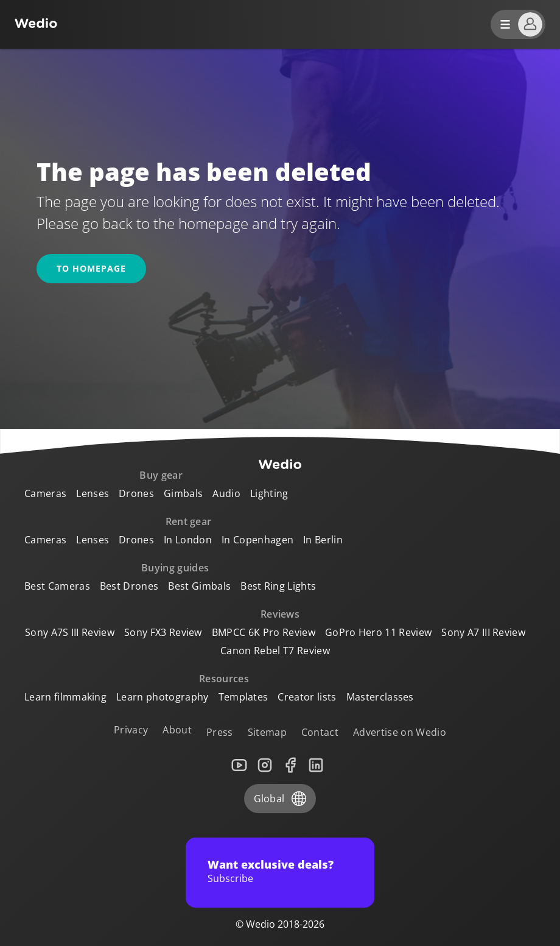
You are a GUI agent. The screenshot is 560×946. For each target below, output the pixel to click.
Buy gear (161, 475)
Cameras (45, 493)
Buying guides (175, 568)
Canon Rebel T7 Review (275, 651)
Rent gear (189, 521)
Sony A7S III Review (70, 632)
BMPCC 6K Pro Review (264, 632)
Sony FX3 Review (163, 632)
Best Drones (129, 586)
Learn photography (162, 697)
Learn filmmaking (65, 697)
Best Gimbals (199, 586)
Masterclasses (380, 697)
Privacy (131, 730)
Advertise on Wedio (400, 732)
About (177, 730)
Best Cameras (57, 586)
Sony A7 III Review (483, 632)
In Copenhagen (257, 540)
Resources (224, 679)
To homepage (91, 268)
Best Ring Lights (278, 586)
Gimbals (183, 493)
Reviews (280, 614)
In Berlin (323, 540)
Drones (136, 493)
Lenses (93, 493)
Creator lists (307, 697)
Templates (243, 697)
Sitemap (267, 732)
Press (220, 732)
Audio (226, 493)
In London (188, 540)
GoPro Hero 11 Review (378, 632)
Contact (320, 732)
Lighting (269, 493)
